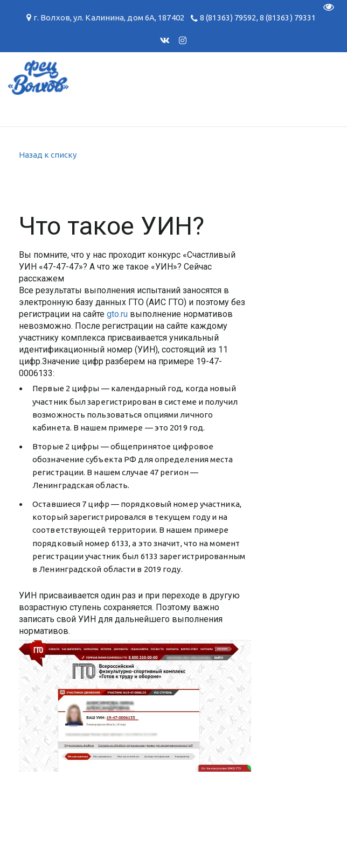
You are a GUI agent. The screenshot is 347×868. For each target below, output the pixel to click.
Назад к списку (48, 155)
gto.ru (117, 314)
